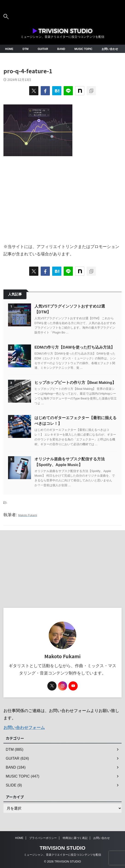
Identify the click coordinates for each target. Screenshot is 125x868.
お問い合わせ (110, 49)
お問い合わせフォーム (24, 728)
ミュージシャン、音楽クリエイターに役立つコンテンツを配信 (62, 855)
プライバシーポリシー (43, 838)
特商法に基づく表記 (75, 838)
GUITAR (43, 49)
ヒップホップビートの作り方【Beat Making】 (75, 383)
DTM (26, 49)
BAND (61, 49)
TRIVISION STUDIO (62, 848)
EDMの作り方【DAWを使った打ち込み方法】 (75, 347)
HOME (9, 49)
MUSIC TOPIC (83, 49)
